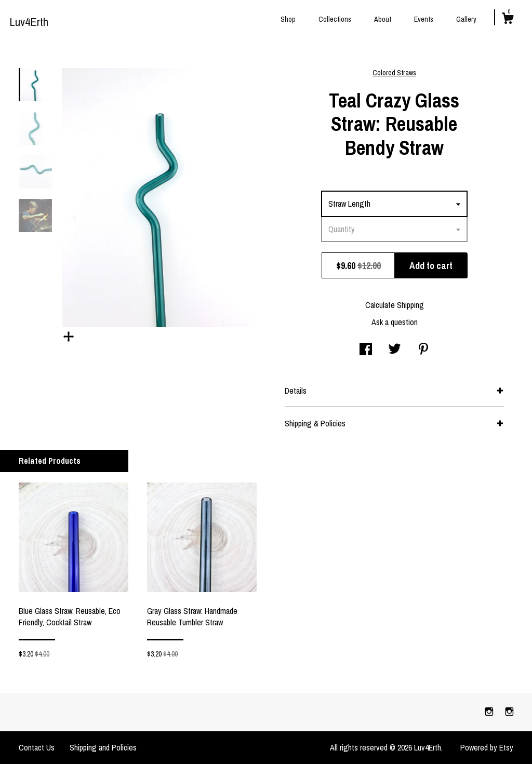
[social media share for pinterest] (423, 350)
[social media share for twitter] (395, 350)
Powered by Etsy (487, 747)
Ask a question (395, 322)
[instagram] (490, 712)
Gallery (466, 19)
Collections (335, 19)
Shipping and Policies (103, 747)
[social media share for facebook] (366, 350)
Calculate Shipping (395, 305)
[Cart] (508, 20)
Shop (288, 19)
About (383, 19)
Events (424, 19)
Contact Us (37, 747)
